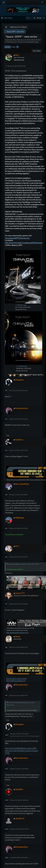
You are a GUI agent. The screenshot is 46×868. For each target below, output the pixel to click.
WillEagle (20, 518)
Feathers (19, 440)
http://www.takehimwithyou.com (17, 632)
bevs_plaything (22, 484)
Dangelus (19, 380)
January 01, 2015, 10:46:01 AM (19, 857)
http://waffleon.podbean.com (16, 681)
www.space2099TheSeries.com (17, 238)
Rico (17, 55)
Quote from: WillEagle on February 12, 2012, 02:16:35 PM (24, 564)
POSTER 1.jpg (21, 305)
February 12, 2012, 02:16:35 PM (18, 528)
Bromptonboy (22, 408)
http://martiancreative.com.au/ (17, 678)
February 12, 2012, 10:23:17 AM (18, 450)
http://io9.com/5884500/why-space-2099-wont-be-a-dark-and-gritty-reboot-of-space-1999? (22, 751)
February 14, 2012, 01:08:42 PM (19, 800)
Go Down (8, 47)
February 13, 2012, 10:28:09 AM (18, 695)
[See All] (6, 27)
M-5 (17, 546)
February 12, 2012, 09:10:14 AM (18, 419)
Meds (18, 637)
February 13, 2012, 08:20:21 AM (18, 647)
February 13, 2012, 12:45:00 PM (19, 769)
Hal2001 (19, 789)
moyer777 (20, 593)
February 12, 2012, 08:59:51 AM (18, 390)
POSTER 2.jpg (21, 366)
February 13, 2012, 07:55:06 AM (18, 604)
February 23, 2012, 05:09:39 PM (19, 829)
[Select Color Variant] (42, 2)
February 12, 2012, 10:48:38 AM (18, 495)
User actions (37, 51)
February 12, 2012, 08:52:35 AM (16, 66)
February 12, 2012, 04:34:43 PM (18, 557)
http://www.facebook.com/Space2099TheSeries (24, 243)
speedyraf (20, 818)
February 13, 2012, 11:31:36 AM (19, 734)
